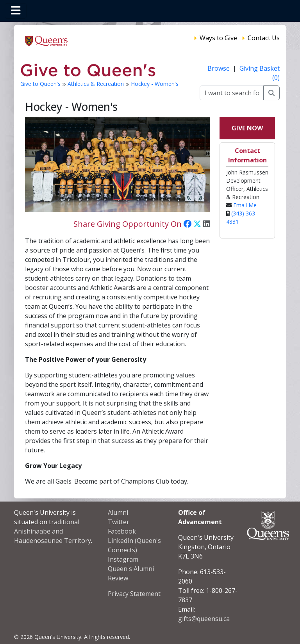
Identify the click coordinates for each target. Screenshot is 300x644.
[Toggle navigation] (16, 11)
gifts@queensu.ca (204, 619)
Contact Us (264, 38)
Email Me (245, 205)
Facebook (122, 531)
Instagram (123, 559)
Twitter (119, 522)
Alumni (118, 512)
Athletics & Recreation (96, 84)
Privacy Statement (134, 594)
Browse (219, 68)
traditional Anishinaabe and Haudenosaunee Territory (53, 531)
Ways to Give (218, 38)
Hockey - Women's (155, 84)
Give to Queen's (41, 84)
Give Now (247, 128)
